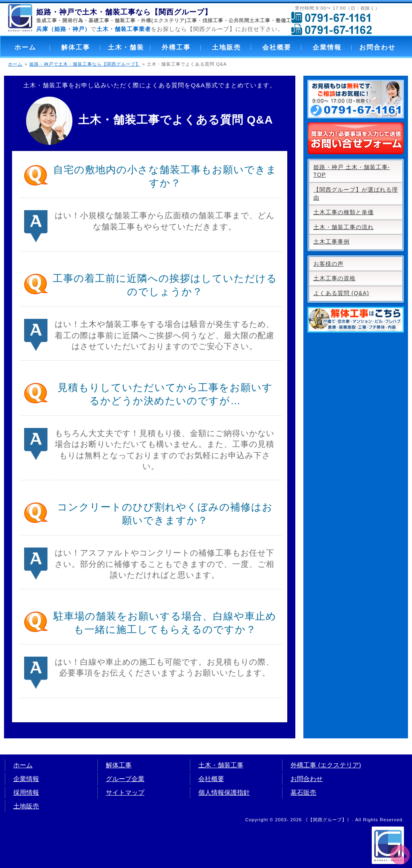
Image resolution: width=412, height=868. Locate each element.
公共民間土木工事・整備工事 (263, 21)
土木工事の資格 (335, 278)
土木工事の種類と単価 (344, 212)
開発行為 (73, 21)
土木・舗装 (126, 47)
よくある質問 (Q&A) (341, 293)
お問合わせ (377, 47)
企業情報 (327, 47)
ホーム (25, 47)
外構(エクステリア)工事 (169, 21)
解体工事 (76, 47)
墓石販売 (303, 793)
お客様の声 (329, 264)
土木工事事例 (332, 242)
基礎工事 (99, 21)
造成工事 (47, 21)
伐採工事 (213, 21)
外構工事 (176, 47)
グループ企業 (125, 779)
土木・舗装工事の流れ (344, 227)
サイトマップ (125, 793)
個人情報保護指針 (224, 793)
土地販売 (227, 47)
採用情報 (26, 793)
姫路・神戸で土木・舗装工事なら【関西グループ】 (85, 64)
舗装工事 (125, 21)
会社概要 (277, 47)
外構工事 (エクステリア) (326, 765)
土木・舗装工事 (221, 765)
